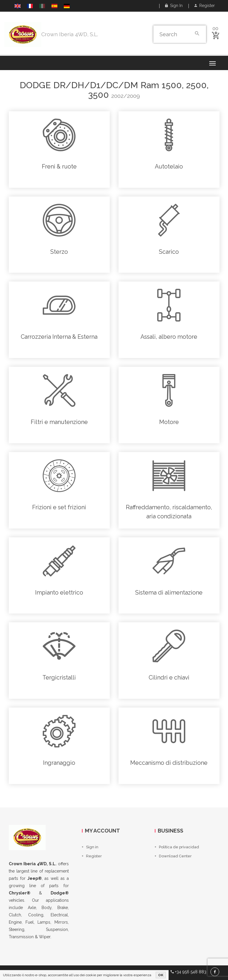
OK (161, 975)
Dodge (35, 85)
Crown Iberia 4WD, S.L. (70, 34)
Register (205, 6)
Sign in (174, 6)
